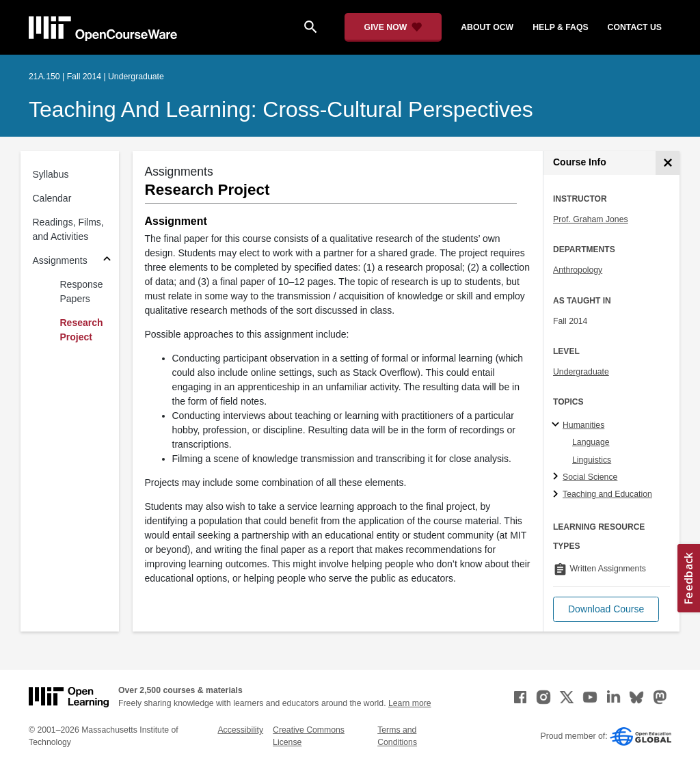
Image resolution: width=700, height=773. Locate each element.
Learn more (410, 703)
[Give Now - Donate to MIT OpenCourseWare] (393, 27)
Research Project (82, 330)
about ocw (487, 27)
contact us (635, 27)
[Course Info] (668, 163)
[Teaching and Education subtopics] (557, 495)
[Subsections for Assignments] (107, 261)
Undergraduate (581, 372)
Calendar (52, 198)
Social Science (590, 477)
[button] (606, 609)
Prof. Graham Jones (591, 219)
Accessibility (240, 730)
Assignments (60, 260)
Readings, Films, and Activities (68, 229)
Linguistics (592, 460)
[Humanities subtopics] (557, 425)
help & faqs (560, 27)
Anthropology (578, 270)
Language (591, 442)
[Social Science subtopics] (557, 477)
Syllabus (51, 174)
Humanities (583, 425)
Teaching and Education (607, 494)
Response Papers (82, 291)
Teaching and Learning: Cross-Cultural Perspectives (281, 109)
